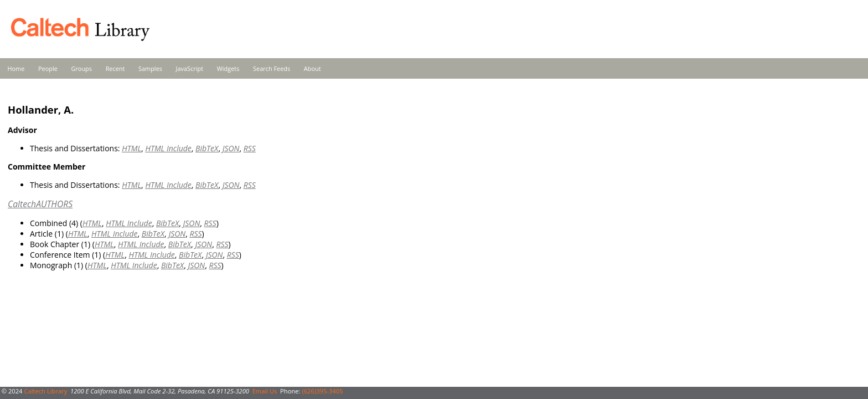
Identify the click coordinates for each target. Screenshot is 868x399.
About (312, 68)
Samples (150, 68)
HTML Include (168, 148)
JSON (231, 148)
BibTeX (207, 148)
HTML (131, 148)
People (48, 68)
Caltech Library (45, 391)
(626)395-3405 (322, 391)
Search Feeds (272, 68)
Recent (115, 68)
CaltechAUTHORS (40, 204)
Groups (81, 68)
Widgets (228, 68)
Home (16, 68)
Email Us (265, 391)
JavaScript (190, 68)
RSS (250, 148)
